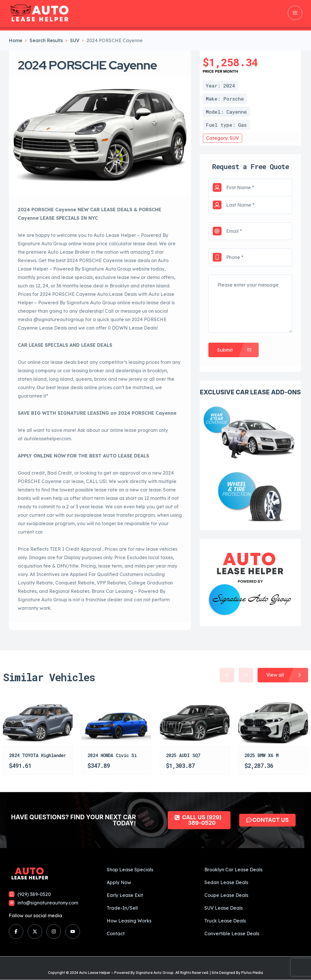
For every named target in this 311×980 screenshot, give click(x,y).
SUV (75, 40)
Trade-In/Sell (122, 908)
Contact (116, 933)
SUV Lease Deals (224, 908)
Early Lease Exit (125, 895)
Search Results (46, 40)
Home (16, 40)
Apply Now (119, 882)
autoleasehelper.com (47, 439)
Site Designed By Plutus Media (237, 973)
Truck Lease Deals (225, 921)
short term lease (100, 498)
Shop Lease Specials (130, 870)
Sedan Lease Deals (226, 882)
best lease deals (65, 387)
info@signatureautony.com (48, 903)
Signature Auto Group (155, 973)
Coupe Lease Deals (226, 895)
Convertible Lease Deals (232, 933)
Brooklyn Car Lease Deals (233, 870)
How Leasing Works (129, 921)
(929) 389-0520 (34, 894)
